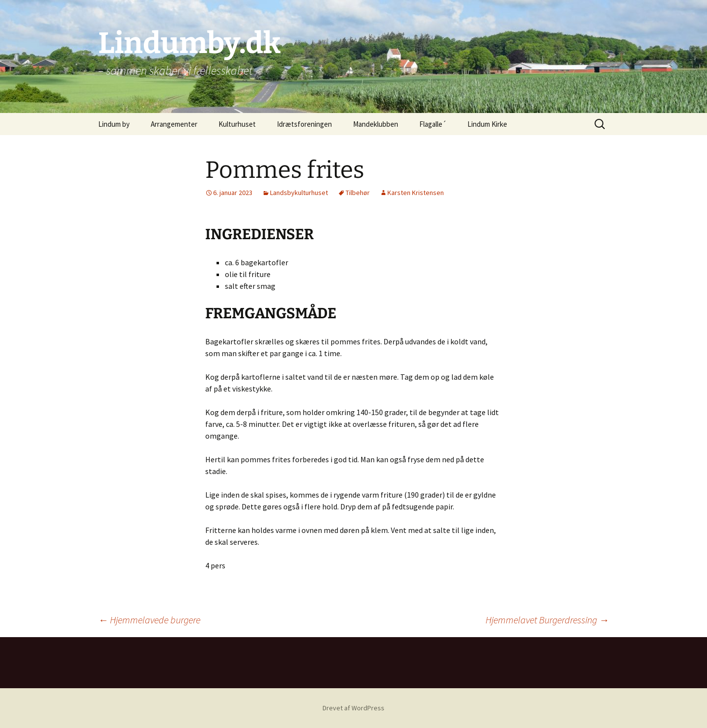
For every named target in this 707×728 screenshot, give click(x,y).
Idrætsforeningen (304, 124)
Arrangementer (174, 124)
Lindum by (114, 124)
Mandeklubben (376, 124)
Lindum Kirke (487, 124)
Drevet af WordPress (353, 708)
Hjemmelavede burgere (149, 620)
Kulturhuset (237, 124)
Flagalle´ (433, 124)
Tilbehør (358, 193)
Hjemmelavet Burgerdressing (547, 620)
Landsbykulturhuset (299, 193)
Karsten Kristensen (416, 193)
